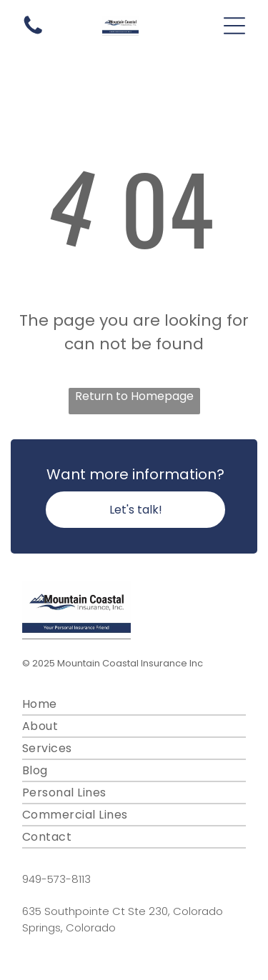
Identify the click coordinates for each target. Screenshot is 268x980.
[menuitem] (134, 705)
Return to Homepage (134, 396)
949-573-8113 (56, 879)
